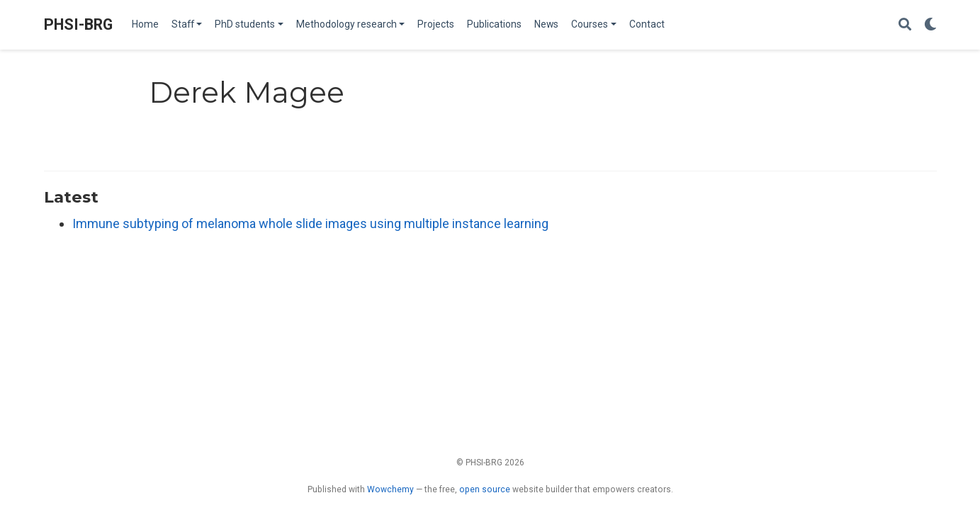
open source (485, 489)
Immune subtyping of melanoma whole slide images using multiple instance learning (310, 223)
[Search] (905, 25)
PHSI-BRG (78, 24)
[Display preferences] (930, 25)
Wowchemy (390, 489)
